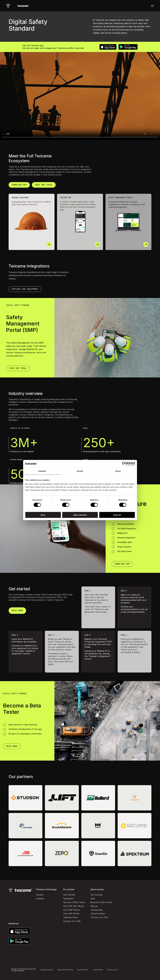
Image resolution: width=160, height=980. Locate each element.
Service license (83, 970)
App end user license (65, 970)
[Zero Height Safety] (62, 853)
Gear (93, 899)
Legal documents (47, 970)
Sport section (97, 889)
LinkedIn (40, 899)
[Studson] (25, 798)
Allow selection (80, 515)
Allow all (117, 515)
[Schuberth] (135, 798)
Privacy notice (113, 970)
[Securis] (135, 826)
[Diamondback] (25, 853)
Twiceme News (71, 917)
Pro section (69, 889)
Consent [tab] (42, 471)
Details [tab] (80, 471)
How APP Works (71, 914)
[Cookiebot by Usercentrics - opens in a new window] (124, 464)
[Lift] (62, 798)
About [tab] (118, 471)
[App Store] (108, 47)
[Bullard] (98, 798)
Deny (43, 515)
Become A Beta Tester (74, 902)
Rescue (94, 906)
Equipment (68, 899)
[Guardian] (62, 826)
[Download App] (18, 368)
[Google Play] (128, 47)
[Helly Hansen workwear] (98, 826)
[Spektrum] (135, 853)
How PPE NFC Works (74, 906)
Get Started (69, 895)
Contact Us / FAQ (72, 921)
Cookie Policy (98, 970)
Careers (40, 895)
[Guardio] (98, 853)
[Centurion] (25, 826)
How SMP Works (72, 910)
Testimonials (97, 910)
